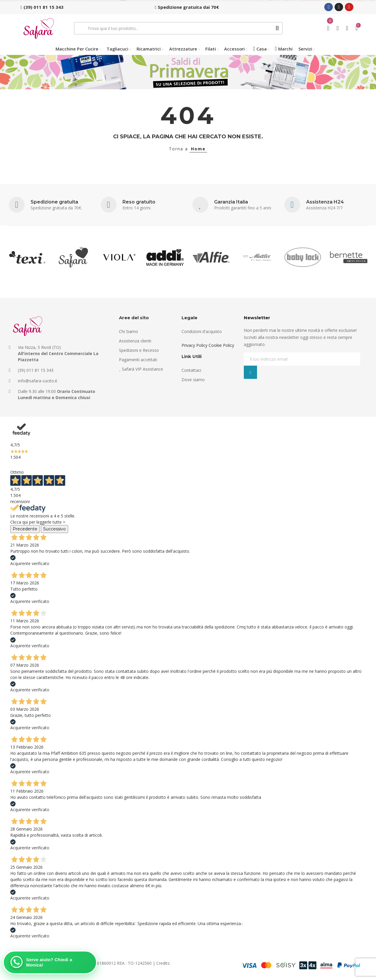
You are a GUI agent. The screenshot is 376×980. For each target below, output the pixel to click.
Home (198, 149)
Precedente (25, 529)
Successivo (54, 529)
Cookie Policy (221, 345)
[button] (42, 7)
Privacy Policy (194, 345)
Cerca (277, 28)
